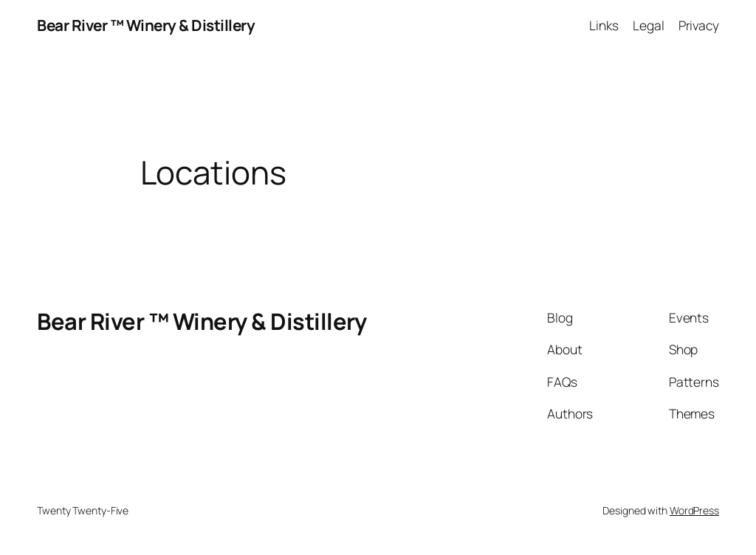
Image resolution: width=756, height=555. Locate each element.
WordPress (694, 510)
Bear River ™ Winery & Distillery (146, 25)
